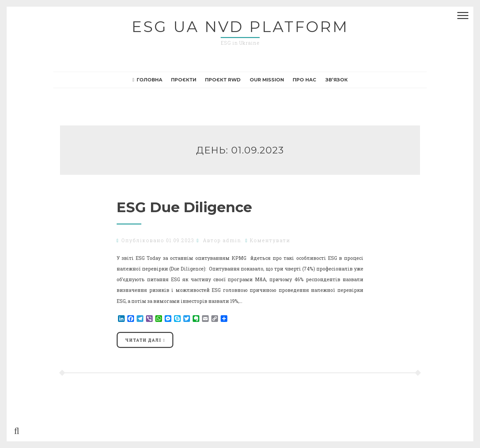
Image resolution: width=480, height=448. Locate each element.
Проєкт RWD (223, 80)
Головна (147, 80)
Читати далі (143, 340)
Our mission (267, 80)
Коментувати (270, 240)
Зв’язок (336, 80)
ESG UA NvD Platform (240, 27)
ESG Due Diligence (186, 207)
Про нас (304, 80)
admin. (233, 240)
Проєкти (184, 80)
